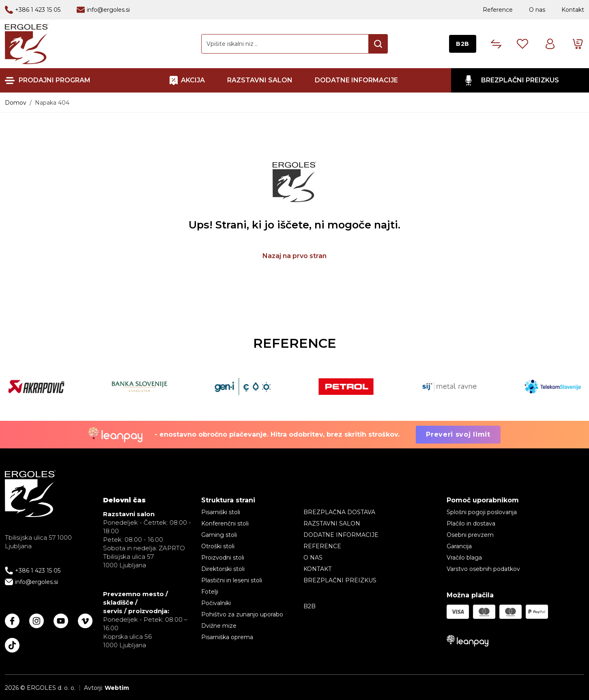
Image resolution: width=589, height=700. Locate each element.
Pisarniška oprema (227, 637)
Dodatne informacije (356, 80)
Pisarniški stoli (221, 512)
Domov (16, 103)
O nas (537, 10)
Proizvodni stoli (223, 558)
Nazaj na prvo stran (294, 256)
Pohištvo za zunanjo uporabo (242, 614)
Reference (498, 10)
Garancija (459, 546)
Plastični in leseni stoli (232, 580)
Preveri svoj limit (458, 434)
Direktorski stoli (223, 569)
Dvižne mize (219, 626)
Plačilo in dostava (471, 523)
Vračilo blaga (464, 558)
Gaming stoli (219, 535)
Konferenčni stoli (225, 523)
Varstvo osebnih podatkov (483, 569)
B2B (463, 44)
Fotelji (210, 592)
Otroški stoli (218, 546)
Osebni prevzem (470, 535)
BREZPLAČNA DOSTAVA (339, 512)
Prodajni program (55, 81)
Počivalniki (216, 603)
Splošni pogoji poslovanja (482, 512)
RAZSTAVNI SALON (260, 80)
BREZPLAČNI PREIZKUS (520, 80)
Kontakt (573, 10)
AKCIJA (193, 80)
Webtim (117, 688)
